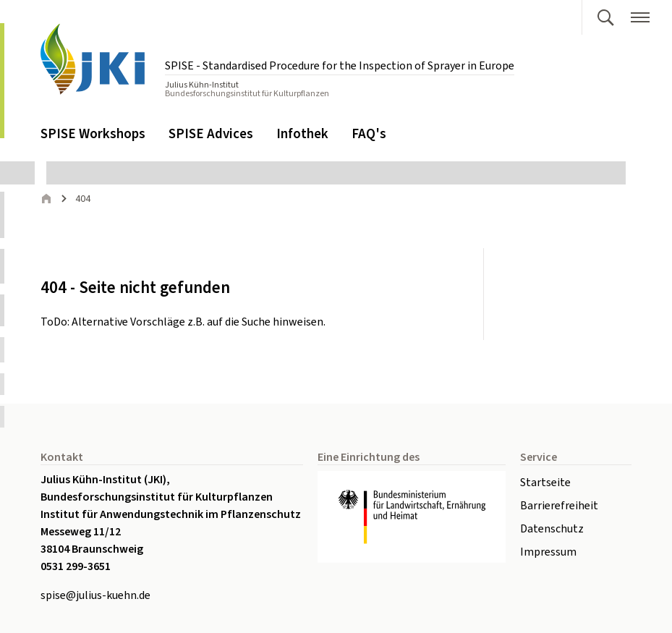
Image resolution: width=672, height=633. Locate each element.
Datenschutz (552, 529)
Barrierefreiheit (559, 506)
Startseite (545, 483)
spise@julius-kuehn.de (95, 595)
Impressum (548, 552)
